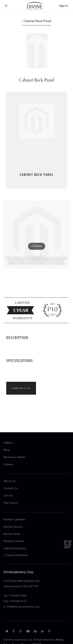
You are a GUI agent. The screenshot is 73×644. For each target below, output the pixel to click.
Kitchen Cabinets (14, 520)
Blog (7, 450)
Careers (8, 464)
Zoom (37, 246)
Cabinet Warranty (15, 548)
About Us (9, 481)
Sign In (64, 6)
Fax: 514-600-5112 (15, 601)
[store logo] (35, 6)
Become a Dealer (15, 457)
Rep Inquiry (11, 503)
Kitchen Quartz (13, 527)
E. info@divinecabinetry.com (22, 607)
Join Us (8, 496)
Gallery (8, 443)
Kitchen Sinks (12, 534)
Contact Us (11, 488)
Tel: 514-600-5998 (15, 596)
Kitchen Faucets (14, 541)
